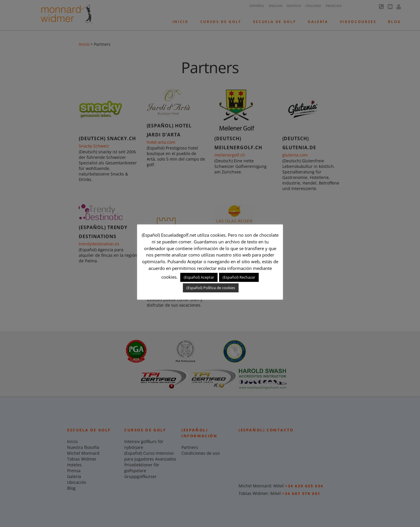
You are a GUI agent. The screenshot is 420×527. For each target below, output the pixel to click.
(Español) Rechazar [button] (239, 277)
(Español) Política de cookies (211, 288)
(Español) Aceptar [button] (199, 277)
